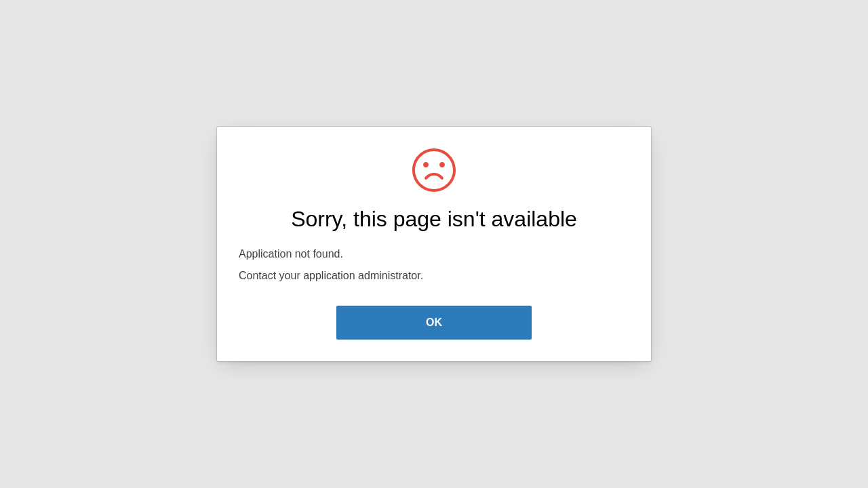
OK (434, 322)
